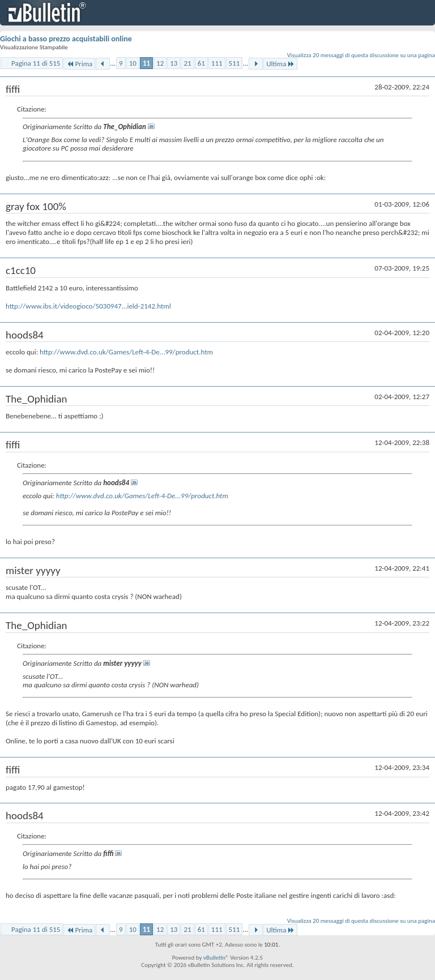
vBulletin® (216, 958)
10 (133, 63)
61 (201, 63)
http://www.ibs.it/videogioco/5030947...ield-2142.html (88, 306)
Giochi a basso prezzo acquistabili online (66, 39)
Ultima (280, 64)
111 (217, 63)
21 (187, 63)
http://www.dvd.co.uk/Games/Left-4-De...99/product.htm (126, 352)
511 (234, 63)
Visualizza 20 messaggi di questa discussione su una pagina (361, 55)
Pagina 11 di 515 (36, 63)
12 (160, 63)
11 (146, 63)
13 (174, 63)
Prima (79, 64)
